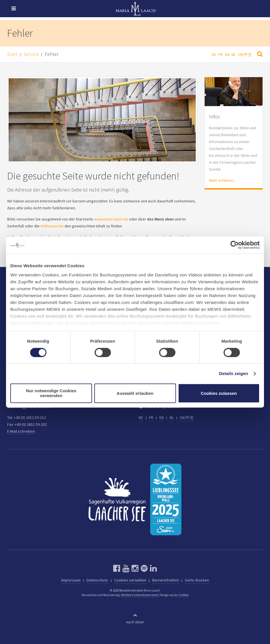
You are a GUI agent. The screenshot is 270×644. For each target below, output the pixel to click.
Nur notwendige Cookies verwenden (51, 393)
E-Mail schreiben (21, 431)
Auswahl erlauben (135, 393)
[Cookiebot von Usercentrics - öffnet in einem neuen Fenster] (235, 245)
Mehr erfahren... (222, 180)
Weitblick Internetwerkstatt (139, 595)
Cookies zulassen (219, 393)
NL (234, 54)
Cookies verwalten (130, 580)
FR (221, 54)
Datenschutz (97, 580)
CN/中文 (245, 54)
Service (31, 54)
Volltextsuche (52, 226)
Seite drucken (197, 580)
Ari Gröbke (182, 595)
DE (214, 54)
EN (227, 54)
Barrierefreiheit (166, 580)
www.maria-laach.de (111, 219)
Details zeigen (233, 373)
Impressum (71, 580)
